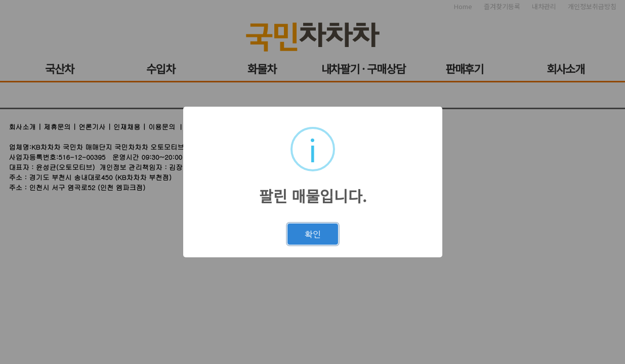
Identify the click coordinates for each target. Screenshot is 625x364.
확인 (313, 234)
